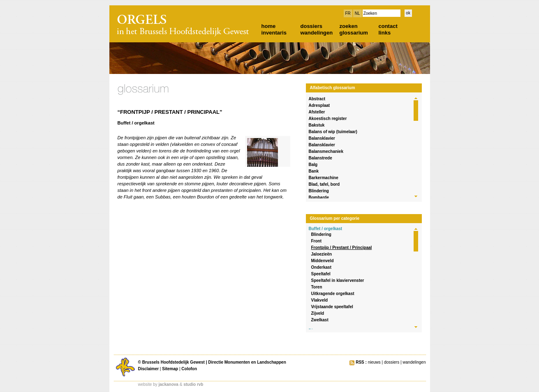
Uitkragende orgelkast (333, 294)
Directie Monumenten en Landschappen (247, 362)
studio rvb (193, 384)
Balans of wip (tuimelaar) (333, 132)
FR (348, 13)
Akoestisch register (328, 119)
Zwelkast (320, 320)
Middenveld (323, 261)
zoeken (349, 26)
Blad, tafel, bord (324, 184)
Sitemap (170, 369)
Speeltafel (321, 274)
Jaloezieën (322, 254)
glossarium (354, 33)
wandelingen (317, 33)
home (269, 26)
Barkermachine (324, 178)
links (385, 33)
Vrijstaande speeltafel (332, 307)
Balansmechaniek (326, 151)
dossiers (311, 26)
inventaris (274, 33)
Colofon (189, 369)
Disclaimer (149, 369)
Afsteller (317, 112)
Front (317, 241)
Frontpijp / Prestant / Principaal (342, 248)
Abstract (317, 99)
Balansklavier (322, 138)
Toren (317, 287)
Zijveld (318, 313)
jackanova (169, 384)
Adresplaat (319, 105)
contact (388, 26)
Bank (314, 171)
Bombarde (319, 197)
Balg (313, 165)
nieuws (374, 362)
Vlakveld (320, 300)
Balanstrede (320, 158)
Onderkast (321, 267)
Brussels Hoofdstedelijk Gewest (173, 362)
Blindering (319, 191)
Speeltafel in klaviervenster (338, 280)
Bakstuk (317, 125)
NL (357, 13)
